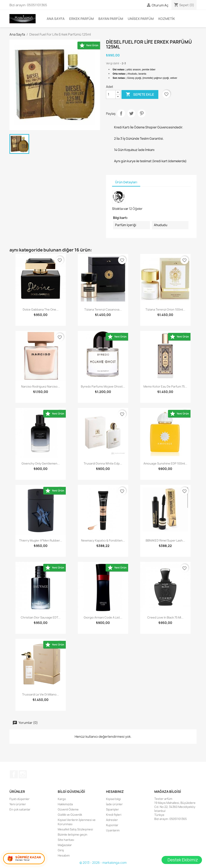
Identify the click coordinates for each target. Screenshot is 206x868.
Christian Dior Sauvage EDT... (41, 617)
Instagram (23, 774)
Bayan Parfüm (111, 19)
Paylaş (121, 113)
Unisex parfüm (141, 19)
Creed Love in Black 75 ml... (165, 617)
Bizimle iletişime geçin (73, 835)
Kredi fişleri (114, 815)
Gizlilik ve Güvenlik (70, 815)
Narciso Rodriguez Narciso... (41, 386)
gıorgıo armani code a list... (103, 617)
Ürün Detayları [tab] (126, 182)
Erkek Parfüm (81, 19)
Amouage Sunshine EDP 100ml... (165, 463)
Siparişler (112, 809)
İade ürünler (114, 804)
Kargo (62, 799)
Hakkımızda (65, 804)
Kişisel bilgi (113, 799)
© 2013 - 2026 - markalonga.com (103, 863)
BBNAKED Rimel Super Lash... (165, 540)
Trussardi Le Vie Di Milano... (41, 694)
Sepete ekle (140, 94)
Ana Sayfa (56, 19)
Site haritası (66, 840)
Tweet (131, 113)
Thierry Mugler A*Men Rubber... (41, 540)
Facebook (14, 774)
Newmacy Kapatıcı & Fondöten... (103, 540)
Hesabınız (115, 792)
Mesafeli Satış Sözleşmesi (75, 829)
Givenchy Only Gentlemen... (41, 463)
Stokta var (120, 209)
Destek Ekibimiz (183, 860)
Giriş (61, 850)
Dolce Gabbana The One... (41, 309)
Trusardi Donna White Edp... (103, 463)
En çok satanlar (20, 809)
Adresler (112, 820)
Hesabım (64, 855)
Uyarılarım (113, 830)
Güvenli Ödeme (68, 809)
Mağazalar (65, 845)
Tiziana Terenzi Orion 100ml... (165, 309)
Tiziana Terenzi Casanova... (103, 309)
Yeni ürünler (18, 804)
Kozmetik (167, 19)
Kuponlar (112, 825)
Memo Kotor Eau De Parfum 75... (165, 386)
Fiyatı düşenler (20, 799)
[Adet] (111, 94)
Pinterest (142, 113)
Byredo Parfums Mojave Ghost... (103, 386)
